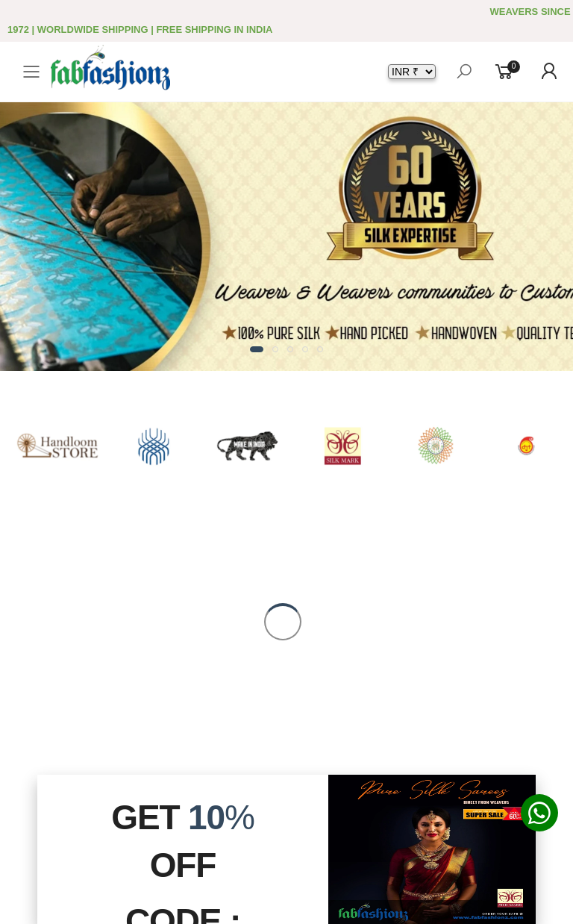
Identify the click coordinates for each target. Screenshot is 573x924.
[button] (257, 349)
